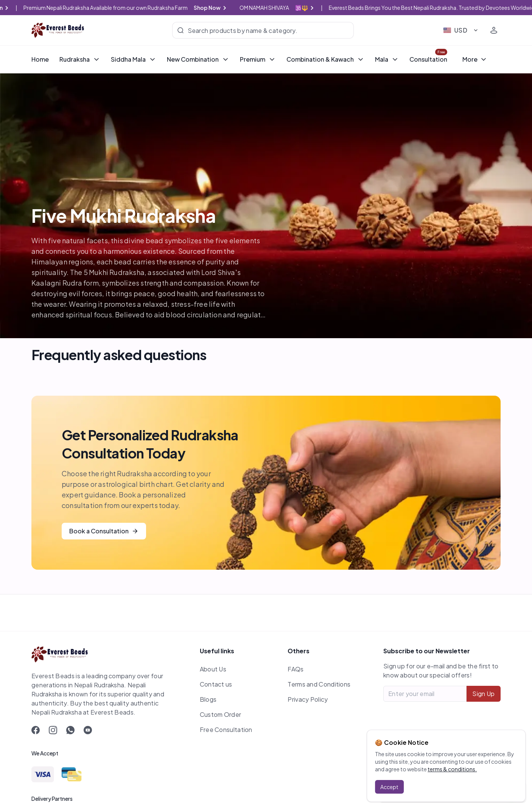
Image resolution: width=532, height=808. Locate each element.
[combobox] (461, 30)
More (475, 59)
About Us (213, 669)
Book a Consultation (104, 531)
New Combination (198, 59)
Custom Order (221, 714)
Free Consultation (226, 730)
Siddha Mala (134, 59)
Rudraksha (80, 59)
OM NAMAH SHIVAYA (289, 8)
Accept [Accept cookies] (389, 787)
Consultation (428, 59)
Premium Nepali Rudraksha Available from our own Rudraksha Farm (133, 8)
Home (40, 59)
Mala (387, 59)
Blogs (208, 699)
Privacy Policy (308, 699)
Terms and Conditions (319, 684)
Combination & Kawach (325, 59)
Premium (258, 59)
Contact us (216, 684)
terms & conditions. (452, 769)
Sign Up (483, 694)
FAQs (296, 669)
